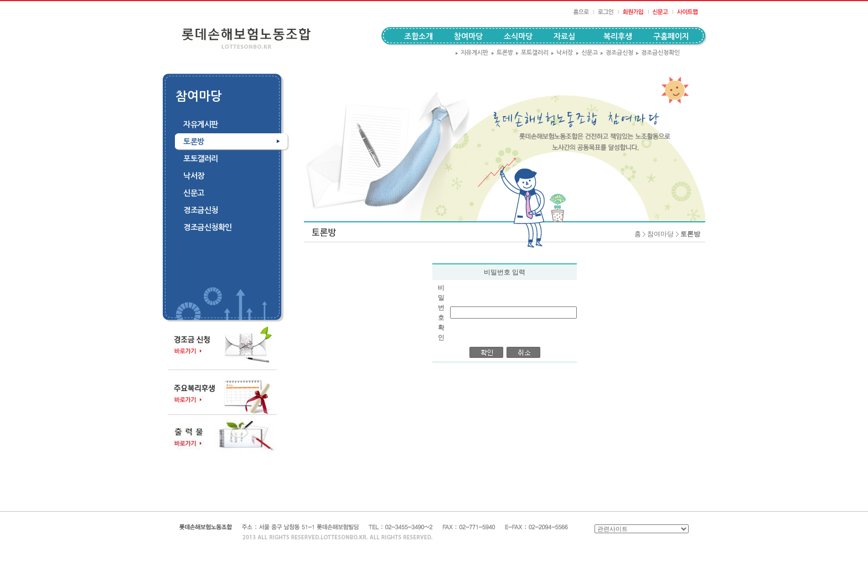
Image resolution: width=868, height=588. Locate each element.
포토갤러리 (532, 53)
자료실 (564, 37)
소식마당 (518, 37)
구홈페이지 (671, 37)
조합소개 (418, 37)
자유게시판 (472, 53)
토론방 (502, 53)
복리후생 (618, 37)
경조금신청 (617, 53)
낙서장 (562, 53)
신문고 (587, 53)
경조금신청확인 (658, 53)
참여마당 (660, 234)
